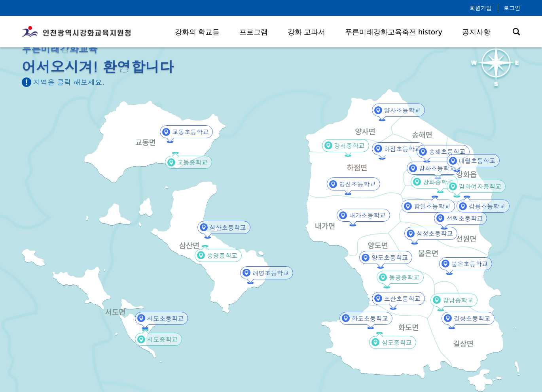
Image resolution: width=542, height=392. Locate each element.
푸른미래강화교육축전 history (394, 32)
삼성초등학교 (431, 234)
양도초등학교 (386, 258)
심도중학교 (393, 342)
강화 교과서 (306, 32)
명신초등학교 (353, 184)
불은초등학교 (466, 264)
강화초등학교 (433, 169)
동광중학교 (401, 278)
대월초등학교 (473, 161)
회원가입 (481, 8)
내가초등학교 (363, 216)
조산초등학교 (398, 299)
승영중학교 (219, 255)
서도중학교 (159, 340)
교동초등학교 (186, 132)
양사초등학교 (398, 110)
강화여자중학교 (476, 187)
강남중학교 (455, 300)
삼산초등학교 (224, 227)
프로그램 (254, 32)
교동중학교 (189, 163)
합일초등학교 (428, 206)
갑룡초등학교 (483, 206)
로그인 (512, 8)
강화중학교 (435, 182)
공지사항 (476, 32)
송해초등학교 (443, 152)
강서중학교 (346, 146)
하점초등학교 (398, 149)
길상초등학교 (468, 318)
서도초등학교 (161, 318)
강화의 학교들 (197, 32)
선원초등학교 (461, 218)
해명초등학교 (267, 273)
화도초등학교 (366, 318)
